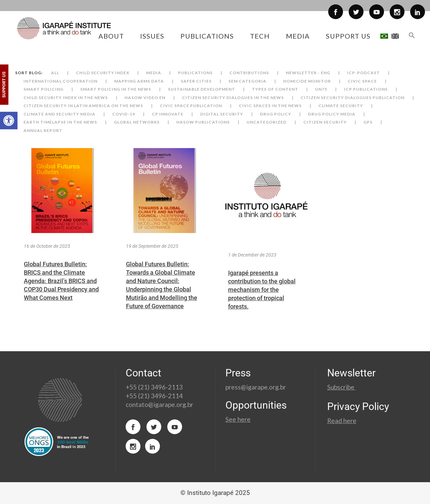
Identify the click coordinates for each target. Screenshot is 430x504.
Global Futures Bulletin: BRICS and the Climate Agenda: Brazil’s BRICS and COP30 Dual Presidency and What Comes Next (61, 281)
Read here (342, 421)
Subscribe (341, 387)
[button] (9, 121)
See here (238, 419)
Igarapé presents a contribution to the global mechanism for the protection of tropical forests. (262, 290)
